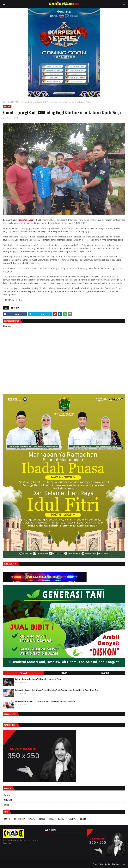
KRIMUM (51, 819)
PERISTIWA (15, 102)
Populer (23, 673)
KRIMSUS (42, 819)
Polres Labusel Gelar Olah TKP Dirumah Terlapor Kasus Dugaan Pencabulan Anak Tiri (45, 701)
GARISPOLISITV (19, 819)
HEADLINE (32, 819)
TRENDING (83, 819)
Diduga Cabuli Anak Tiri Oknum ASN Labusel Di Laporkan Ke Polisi (38, 679)
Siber (123, 864)
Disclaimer (116, 864)
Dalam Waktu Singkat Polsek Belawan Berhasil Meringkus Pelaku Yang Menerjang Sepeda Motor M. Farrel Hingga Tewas (57, 690)
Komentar (105, 673)
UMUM (6, 805)
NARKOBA (61, 819)
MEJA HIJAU (8, 800)
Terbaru (64, 673)
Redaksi (107, 864)
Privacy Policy (98, 864)
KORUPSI (7, 795)
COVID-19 (7, 819)
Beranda (6, 102)
